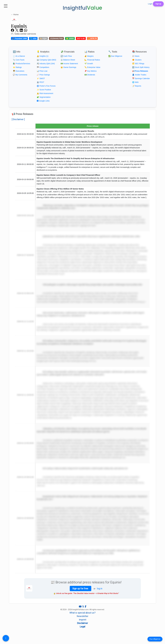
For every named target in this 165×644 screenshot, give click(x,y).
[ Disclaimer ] (18, 119)
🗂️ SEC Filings (138, 64)
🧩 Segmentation (44, 97)
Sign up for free (81, 589)
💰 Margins (89, 56)
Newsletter (83, 616)
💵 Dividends (90, 75)
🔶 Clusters (137, 60)
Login (150, 4)
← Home (15, 15)
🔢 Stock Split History (141, 67)
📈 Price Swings (43, 75)
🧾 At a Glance (19, 56)
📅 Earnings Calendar (141, 78)
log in (100, 589)
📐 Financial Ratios (92, 60)
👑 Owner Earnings (68, 67)
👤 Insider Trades (139, 75)
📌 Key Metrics (90, 71)
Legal (82, 627)
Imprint (83, 620)
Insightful (82, 8)
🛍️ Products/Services (22, 64)
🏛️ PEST (40, 82)
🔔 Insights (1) (43, 56)
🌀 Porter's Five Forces (46, 86)
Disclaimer (82, 623)
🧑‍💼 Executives (19, 71)
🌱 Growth (89, 64)
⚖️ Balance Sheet (68, 60)
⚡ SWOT (41, 78)
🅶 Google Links (43, 101)
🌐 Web (135, 82)
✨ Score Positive (44, 90)
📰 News (136, 56)
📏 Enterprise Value (92, 67)
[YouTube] (80, 607)
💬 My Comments (20, 75)
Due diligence (155, 639)
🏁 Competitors (43, 67)
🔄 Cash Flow (66, 56)
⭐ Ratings (17, 67)
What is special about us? (82, 613)
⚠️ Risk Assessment (45, 93)
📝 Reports (137, 86)
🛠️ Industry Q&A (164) (46, 64)
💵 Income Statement (69, 64)
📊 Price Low (42, 71)
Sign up (158, 4)
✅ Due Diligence (115, 56)
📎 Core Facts (19, 60)
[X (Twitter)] (83, 607)
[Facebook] (86, 607)
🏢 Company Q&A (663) (46, 60)
